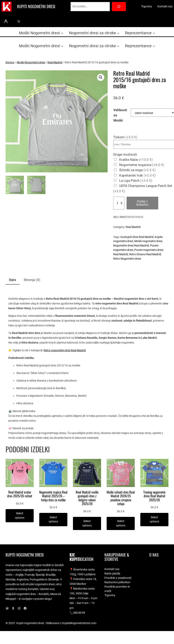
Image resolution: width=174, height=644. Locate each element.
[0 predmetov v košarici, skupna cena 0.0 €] (19, 21)
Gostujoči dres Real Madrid (137, 237)
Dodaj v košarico (142, 203)
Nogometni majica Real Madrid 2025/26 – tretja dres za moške (53, 496)
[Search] (119, 7)
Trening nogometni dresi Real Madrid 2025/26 (154, 496)
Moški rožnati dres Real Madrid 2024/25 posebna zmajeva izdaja (121, 498)
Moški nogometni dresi (148, 241)
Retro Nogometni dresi (127, 259)
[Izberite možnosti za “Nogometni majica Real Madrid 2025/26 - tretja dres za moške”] (53, 520)
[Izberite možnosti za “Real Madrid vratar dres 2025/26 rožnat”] (20, 516)
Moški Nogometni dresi (31, 62)
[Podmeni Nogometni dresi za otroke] (118, 33)
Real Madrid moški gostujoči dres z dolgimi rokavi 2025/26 (87, 498)
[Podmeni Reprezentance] (154, 33)
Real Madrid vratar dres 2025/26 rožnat (20, 494)
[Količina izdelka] (119, 203)
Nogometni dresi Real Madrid (131, 245)
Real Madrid (55, 62)
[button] (101, 77)
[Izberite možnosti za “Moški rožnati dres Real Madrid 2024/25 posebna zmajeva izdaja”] (121, 524)
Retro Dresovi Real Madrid (145, 254)
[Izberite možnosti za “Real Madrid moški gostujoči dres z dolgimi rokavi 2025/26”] (87, 524)
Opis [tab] (13, 280)
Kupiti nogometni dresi (36, 6)
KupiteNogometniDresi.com (79, 623)
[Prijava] (6, 21)
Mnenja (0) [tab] (32, 280)
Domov (10, 62)
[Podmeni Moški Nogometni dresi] (62, 33)
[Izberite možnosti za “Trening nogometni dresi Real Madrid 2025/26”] (154, 520)
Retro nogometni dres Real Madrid (65, 350)
